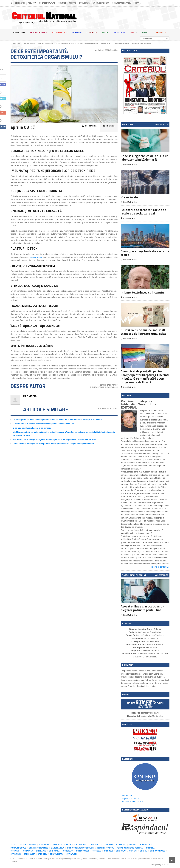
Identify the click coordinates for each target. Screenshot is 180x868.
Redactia (32, 3)
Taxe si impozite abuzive (115, 845)
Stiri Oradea (29, 854)
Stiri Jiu (143, 851)
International (146, 845)
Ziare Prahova (58, 848)
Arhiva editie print (101, 3)
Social (105, 32)
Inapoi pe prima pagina (106, 50)
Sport (146, 33)
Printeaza (109, 126)
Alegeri (32, 845)
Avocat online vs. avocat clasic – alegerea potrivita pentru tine (143, 608)
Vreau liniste (129, 197)
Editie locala (96, 845)
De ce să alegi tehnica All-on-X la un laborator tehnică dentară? (145, 158)
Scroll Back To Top (108, 385)
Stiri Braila (54, 851)
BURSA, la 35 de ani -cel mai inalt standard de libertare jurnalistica (143, 332)
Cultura (133, 845)
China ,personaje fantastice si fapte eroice (145, 253)
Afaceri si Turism (18, 845)
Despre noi (20, 3)
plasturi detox (36, 257)
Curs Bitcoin (126, 795)
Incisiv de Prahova (105, 848)
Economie (119, 32)
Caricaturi (44, 845)
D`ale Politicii (80, 845)
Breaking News (38, 32)
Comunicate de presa (122, 3)
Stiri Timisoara (57, 854)
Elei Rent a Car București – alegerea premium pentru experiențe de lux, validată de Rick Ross (55, 439)
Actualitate (59, 33)
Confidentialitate (47, 3)
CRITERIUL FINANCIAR (132, 802)
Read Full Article (129, 165)
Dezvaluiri (19, 32)
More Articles (161, 125)
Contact (62, 3)
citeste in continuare (160, 567)
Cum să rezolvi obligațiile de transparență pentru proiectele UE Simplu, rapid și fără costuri (54, 444)
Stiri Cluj (97, 851)
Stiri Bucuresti (83, 851)
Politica (77, 32)
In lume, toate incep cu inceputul (143, 292)
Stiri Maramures (157, 851)
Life (133, 33)
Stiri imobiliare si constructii (81, 848)
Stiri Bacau (41, 851)
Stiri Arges (28, 851)
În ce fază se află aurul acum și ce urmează (32, 428)
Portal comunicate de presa (130, 848)
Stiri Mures (16, 854)
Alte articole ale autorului (104, 387)
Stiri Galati (121, 851)
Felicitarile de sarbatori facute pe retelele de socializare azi (143, 212)
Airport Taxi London (131, 798)
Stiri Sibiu (43, 854)
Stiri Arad (15, 851)
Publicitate (84, 3)
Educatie (161, 32)
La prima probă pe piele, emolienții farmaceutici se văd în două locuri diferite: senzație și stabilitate (57, 420)
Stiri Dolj (108, 851)
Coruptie (92, 32)
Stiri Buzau (68, 851)
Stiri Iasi (133, 851)
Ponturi (73, 3)
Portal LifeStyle (18, 848)
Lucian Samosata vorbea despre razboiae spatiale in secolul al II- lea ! (44, 424)
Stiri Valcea (72, 854)
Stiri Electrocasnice (38, 848)
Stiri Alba (150, 848)
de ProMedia (89, 126)
